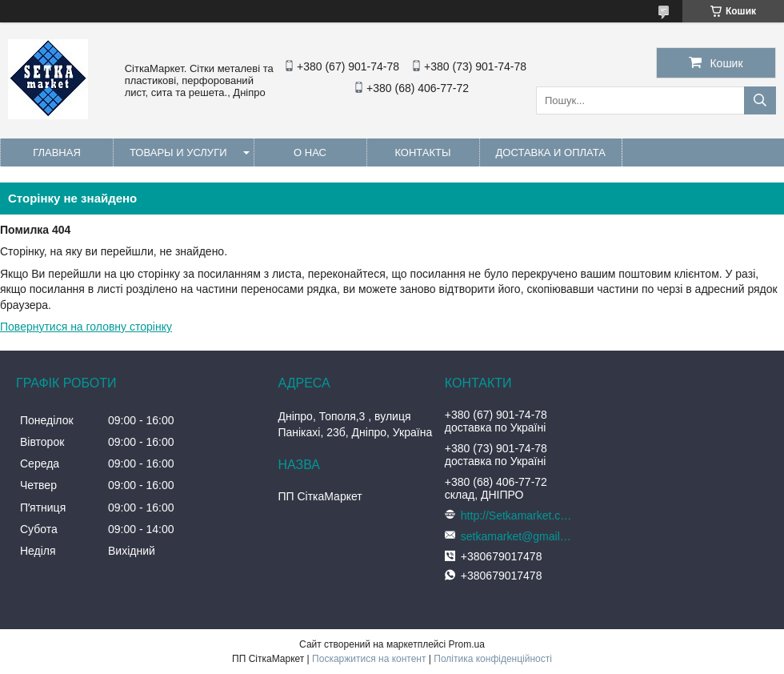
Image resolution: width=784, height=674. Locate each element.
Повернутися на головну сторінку (86, 327)
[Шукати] (760, 100)
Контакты (422, 152)
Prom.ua (467, 644)
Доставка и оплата (551, 152)
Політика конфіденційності (493, 659)
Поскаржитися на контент (369, 659)
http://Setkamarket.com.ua (517, 516)
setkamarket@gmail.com (517, 536)
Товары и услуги (178, 152)
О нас (310, 152)
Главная (57, 152)
